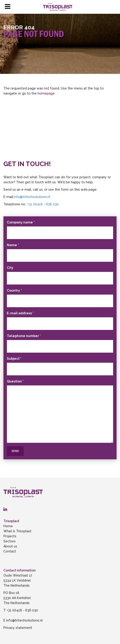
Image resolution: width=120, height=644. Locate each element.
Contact (10, 551)
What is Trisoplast (17, 531)
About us (10, 546)
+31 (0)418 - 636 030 (43, 204)
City (10, 268)
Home (8, 526)
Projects (10, 536)
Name (13, 245)
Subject (14, 359)
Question (15, 381)
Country (14, 290)
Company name (21, 222)
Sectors (10, 541)
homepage (46, 93)
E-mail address (20, 313)
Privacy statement (18, 628)
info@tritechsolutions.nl (32, 197)
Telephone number (24, 336)
